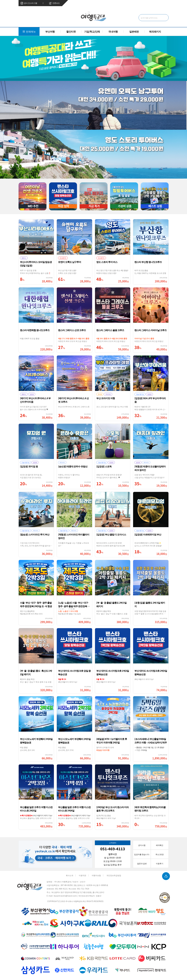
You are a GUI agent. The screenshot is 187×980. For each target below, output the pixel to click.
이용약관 (82, 875)
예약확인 (160, 845)
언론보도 (54, 3)
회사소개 (70, 875)
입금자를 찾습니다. (142, 854)
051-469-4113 (113, 849)
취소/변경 (165, 3)
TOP (166, 876)
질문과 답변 (142, 863)
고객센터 (154, 3)
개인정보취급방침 (114, 875)
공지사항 (142, 845)
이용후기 (160, 863)
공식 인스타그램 (29, 3)
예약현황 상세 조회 (139, 3)
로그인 (125, 3)
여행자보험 (96, 875)
